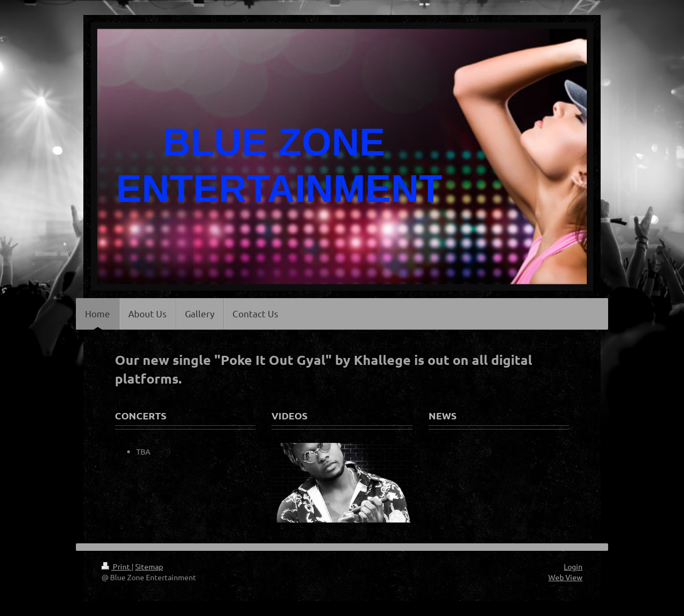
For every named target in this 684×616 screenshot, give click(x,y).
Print (116, 566)
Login (573, 566)
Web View (565, 577)
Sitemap (149, 566)
